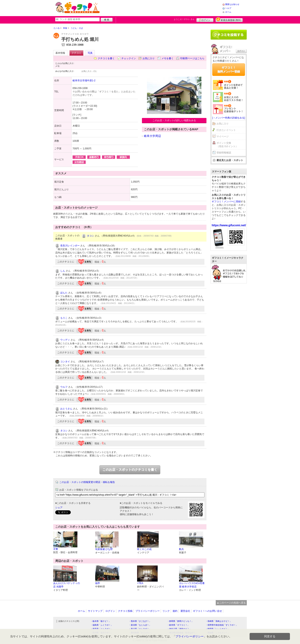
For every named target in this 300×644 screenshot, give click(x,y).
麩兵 (181, 549)
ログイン (205, 20)
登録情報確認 (224, 153)
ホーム (228, 12)
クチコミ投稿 (125, 611)
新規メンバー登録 (229, 20)
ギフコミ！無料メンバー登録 (229, 69)
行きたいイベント (226, 130)
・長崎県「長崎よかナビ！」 (219, 621)
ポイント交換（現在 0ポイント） (227, 145)
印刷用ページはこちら (192, 58)
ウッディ (65, 340)
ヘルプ (228, 8)
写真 (90, 53)
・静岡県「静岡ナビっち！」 (180, 621)
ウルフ (64, 387)
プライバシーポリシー (148, 611)
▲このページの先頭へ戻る (231, 603)
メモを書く (168, 58)
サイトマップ (95, 611)
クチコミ (76, 53)
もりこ (64, 318)
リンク (166, 611)
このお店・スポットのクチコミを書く (130, 470)
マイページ (223, 136)
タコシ (91, 236)
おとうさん (66, 409)
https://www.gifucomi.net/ (229, 225)
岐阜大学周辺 (152, 136)
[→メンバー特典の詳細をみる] (229, 118)
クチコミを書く (106, 58)
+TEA (140, 583)
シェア (59, 508)
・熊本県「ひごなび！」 (140, 621)
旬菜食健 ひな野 (104, 549)
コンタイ (65, 362)
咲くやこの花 (144, 549)
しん (63, 271)
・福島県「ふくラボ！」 (102, 625)
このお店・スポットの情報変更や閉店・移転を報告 (87, 482)
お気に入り (149, 58)
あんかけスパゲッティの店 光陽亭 (67, 585)
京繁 (56, 549)
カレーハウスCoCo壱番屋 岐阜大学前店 (192, 585)
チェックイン (129, 58)
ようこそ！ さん (184, 19)
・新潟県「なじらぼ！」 (140, 625)
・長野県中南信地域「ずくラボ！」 (222, 625)
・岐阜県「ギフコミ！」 (178, 625)
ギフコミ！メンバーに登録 (226, 202)
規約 (175, 611)
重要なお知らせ (232, 4)
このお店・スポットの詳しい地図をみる (174, 120)
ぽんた (64, 293)
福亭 (98, 583)
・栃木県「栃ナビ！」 (101, 621)
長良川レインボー (70, 246)
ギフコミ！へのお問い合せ (207, 611)
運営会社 (185, 611)
